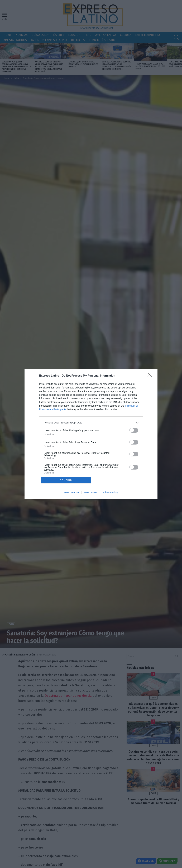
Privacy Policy (110, 492)
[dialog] (91, 434)
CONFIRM (66, 480)
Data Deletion (71, 492)
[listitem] (91, 423)
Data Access (91, 492)
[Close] (151, 376)
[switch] (134, 430)
